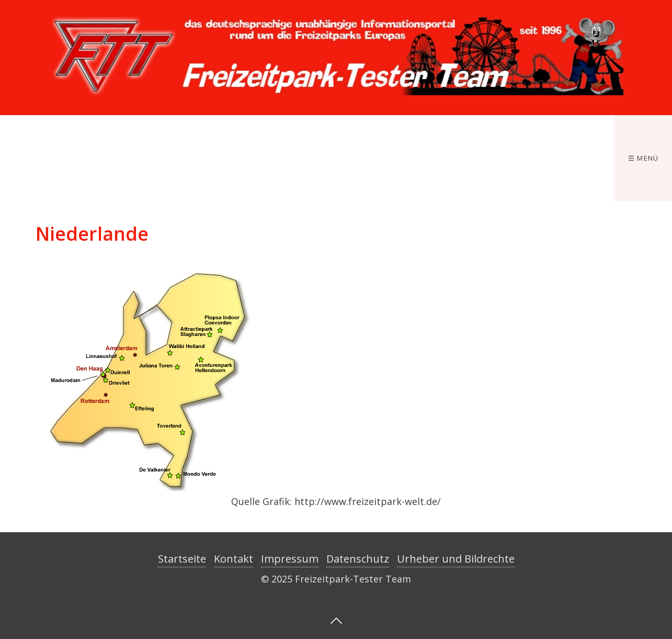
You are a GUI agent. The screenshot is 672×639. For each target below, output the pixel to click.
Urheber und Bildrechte (456, 559)
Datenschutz (358, 559)
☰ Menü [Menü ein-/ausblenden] (643, 158)
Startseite (182, 559)
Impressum (290, 559)
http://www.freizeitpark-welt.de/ (368, 501)
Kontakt (234, 559)
